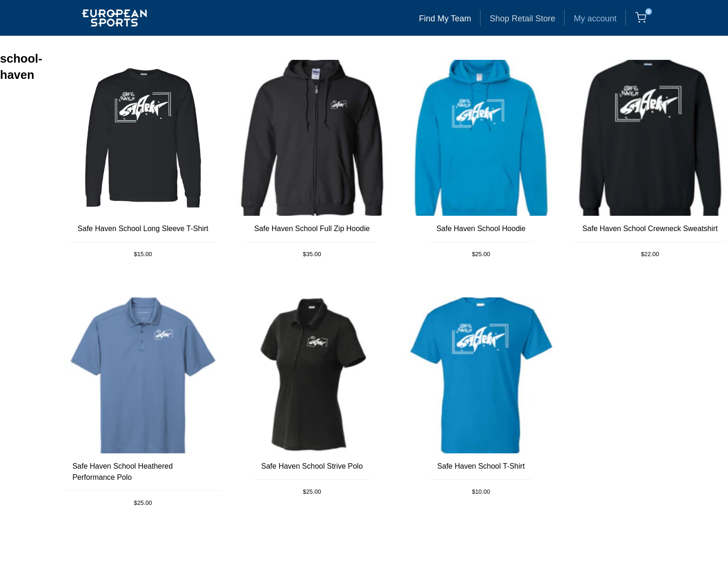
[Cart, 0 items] (641, 18)
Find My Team (445, 19)
